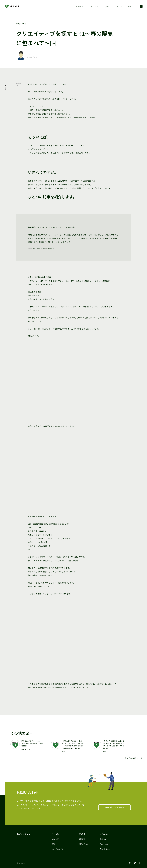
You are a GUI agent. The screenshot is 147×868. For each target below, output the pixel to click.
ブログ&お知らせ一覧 (133, 758)
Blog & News (105, 849)
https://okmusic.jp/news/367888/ (43, 249)
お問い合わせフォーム (114, 807)
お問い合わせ (83, 844)
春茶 (81, 235)
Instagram (104, 834)
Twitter (103, 839)
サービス (80, 6)
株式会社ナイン (24, 834)
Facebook (104, 844)
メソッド (94, 6)
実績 (107, 6)
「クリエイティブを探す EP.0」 (62, 153)
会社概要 (82, 834)
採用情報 (82, 839)
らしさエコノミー (124, 6)
